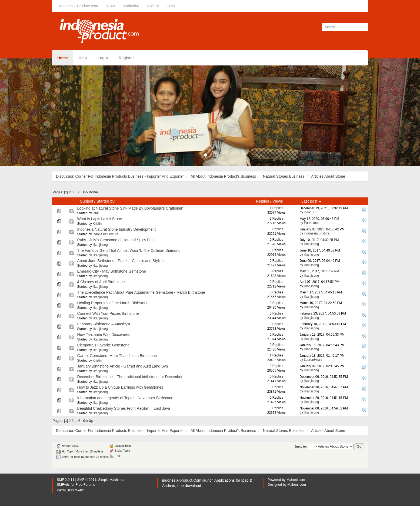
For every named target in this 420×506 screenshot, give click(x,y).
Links (171, 6)
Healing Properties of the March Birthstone (113, 303)
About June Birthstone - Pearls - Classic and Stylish (121, 261)
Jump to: (301, 447)
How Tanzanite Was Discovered (104, 335)
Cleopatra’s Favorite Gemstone (104, 345)
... (76, 192)
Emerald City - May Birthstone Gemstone (112, 271)
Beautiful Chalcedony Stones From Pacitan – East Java (124, 408)
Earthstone (312, 223)
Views (278, 201)
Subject (87, 201)
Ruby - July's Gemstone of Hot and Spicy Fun (116, 240)
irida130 (309, 212)
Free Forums (85, 485)
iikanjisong (100, 245)
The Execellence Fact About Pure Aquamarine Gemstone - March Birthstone (141, 292)
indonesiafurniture (106, 234)
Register (126, 58)
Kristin (97, 224)
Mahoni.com (296, 480)
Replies (263, 201)
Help (83, 58)
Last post (311, 201)
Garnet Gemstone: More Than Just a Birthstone (117, 356)
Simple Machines (111, 480)
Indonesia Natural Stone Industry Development (116, 229)
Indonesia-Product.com (79, 6)
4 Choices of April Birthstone (101, 282)
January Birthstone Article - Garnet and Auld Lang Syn (123, 366)
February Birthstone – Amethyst (104, 324)
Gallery (153, 6)
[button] (31, 112)
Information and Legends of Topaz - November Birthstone (125, 398)
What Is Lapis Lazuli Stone (100, 219)
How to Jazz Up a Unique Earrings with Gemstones (120, 387)
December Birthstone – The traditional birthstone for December (130, 377)
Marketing (131, 6)
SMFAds (63, 485)
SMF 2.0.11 (66, 480)
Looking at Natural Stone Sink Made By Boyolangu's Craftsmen (130, 208)
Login (103, 58)
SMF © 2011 (87, 480)
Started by (106, 201)
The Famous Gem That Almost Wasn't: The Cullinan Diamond (129, 250)
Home (63, 58)
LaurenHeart (313, 360)
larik (96, 213)
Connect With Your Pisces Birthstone (108, 313)
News (110, 6)
